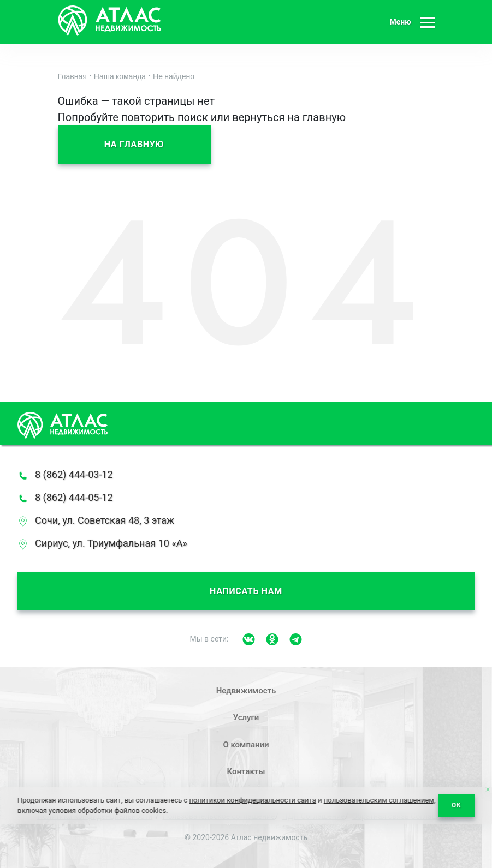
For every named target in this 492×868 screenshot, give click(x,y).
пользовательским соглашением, (380, 800)
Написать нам (246, 591)
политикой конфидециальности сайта (253, 800)
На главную (134, 144)
